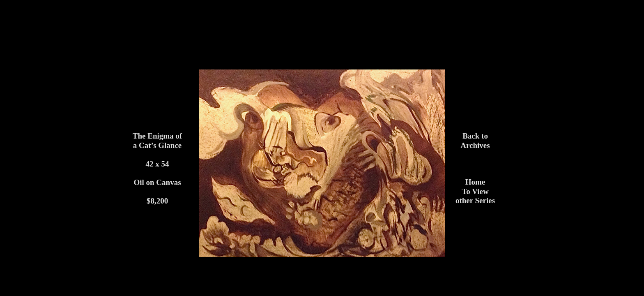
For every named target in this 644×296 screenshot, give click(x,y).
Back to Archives (475, 141)
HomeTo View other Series (475, 191)
